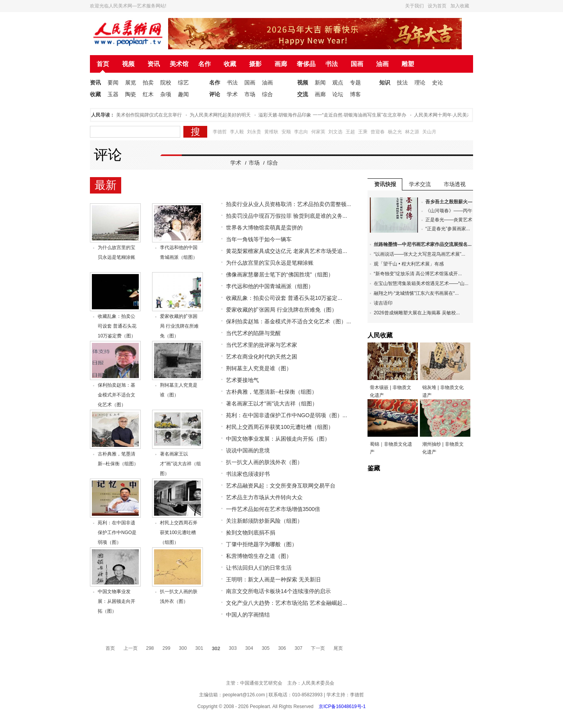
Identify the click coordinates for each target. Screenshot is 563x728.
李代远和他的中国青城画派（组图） (270, 286)
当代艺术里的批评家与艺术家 (262, 345)
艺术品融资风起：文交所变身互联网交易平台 (281, 486)
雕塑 (408, 64)
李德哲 (220, 132)
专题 (355, 82)
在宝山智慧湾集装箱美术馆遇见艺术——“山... (421, 283)
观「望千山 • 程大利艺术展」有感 (409, 264)
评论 (215, 94)
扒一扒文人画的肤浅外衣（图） (264, 462)
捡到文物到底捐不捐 (251, 533)
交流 (303, 94)
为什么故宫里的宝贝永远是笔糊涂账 (270, 263)
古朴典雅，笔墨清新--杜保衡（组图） (272, 392)
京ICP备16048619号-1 (342, 706)
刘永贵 (254, 132)
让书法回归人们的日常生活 (259, 568)
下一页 (318, 648)
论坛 (338, 94)
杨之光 (395, 132)
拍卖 (148, 82)
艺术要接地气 (242, 380)
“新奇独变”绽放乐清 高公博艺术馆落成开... (418, 274)
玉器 (113, 94)
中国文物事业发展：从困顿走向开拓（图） (117, 601)
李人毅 (237, 132)
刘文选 (335, 132)
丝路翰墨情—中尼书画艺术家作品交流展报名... (423, 244)
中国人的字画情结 (248, 615)
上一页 (131, 648)
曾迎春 (378, 132)
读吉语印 (383, 303)
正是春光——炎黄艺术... (451, 220)
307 (298, 648)
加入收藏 (460, 6)
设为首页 (437, 6)
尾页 (338, 648)
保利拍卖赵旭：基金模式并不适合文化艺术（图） (117, 395)
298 (150, 648)
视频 (128, 64)
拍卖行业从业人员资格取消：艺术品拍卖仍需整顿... (289, 204)
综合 (267, 94)
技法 (402, 82)
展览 (131, 82)
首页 (103, 64)
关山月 (429, 132)
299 (167, 648)
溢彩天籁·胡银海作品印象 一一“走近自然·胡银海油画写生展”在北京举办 (335, 115)
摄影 (255, 64)
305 (265, 648)
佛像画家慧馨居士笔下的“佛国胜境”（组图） (280, 274)
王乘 (363, 132)
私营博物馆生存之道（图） (259, 556)
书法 (332, 64)
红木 (148, 94)
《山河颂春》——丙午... (451, 211)
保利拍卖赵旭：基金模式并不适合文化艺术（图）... (289, 321)
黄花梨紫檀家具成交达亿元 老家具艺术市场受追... (287, 251)
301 (199, 648)
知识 (385, 82)
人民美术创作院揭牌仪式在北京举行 (147, 115)
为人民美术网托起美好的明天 (222, 115)
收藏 (230, 64)
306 (282, 648)
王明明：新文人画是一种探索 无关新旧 (273, 579)
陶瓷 (131, 94)
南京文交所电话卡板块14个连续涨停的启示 (278, 591)
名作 (204, 64)
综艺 (183, 82)
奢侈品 (306, 64)
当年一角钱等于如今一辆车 (259, 239)
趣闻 (183, 94)
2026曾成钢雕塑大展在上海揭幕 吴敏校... (417, 313)
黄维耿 (271, 132)
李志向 (301, 132)
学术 (232, 94)
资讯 (154, 64)
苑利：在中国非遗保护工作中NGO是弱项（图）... (287, 415)
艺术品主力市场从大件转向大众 (264, 497)
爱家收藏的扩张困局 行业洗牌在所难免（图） (179, 326)
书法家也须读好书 (248, 474)
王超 (350, 132)
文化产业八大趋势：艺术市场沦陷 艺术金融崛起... (287, 603)
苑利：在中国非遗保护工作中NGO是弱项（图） (117, 533)
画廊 (281, 64)
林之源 (412, 132)
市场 (250, 94)
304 (249, 648)
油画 (382, 64)
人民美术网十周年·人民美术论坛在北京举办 (462, 115)
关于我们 (414, 6)
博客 (355, 94)
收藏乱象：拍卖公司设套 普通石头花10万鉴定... (284, 298)
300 (183, 648)
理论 (420, 82)
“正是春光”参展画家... (448, 229)
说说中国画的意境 (248, 450)
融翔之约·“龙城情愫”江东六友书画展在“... (416, 293)
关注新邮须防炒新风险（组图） (264, 521)
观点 (338, 82)
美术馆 (179, 64)
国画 (357, 64)
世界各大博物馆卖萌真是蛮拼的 (264, 228)
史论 (437, 82)
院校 (166, 82)
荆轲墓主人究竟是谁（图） (259, 368)
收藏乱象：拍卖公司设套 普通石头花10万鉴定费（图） (117, 326)
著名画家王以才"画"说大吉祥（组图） (180, 464)
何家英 (318, 132)
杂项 (166, 94)
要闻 (113, 82)
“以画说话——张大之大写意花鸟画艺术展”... (420, 254)
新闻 (320, 82)
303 (233, 648)
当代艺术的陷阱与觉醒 (253, 333)
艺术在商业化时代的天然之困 (262, 357)
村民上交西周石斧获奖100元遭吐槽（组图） (179, 533)
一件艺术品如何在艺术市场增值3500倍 (273, 509)
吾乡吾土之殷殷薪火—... (451, 202)
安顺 (286, 132)
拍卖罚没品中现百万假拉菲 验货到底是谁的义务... (287, 216)
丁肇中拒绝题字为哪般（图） (262, 544)
